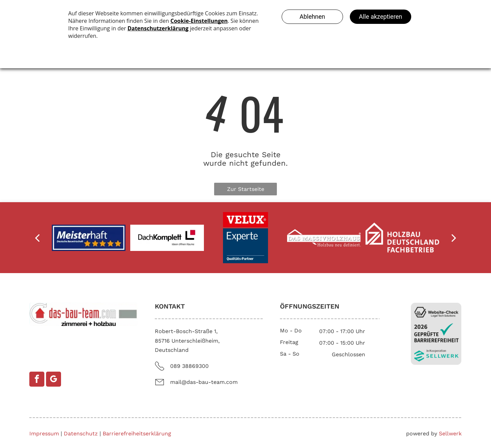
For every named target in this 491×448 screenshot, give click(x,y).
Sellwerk (450, 434)
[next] (454, 238)
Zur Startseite (246, 189)
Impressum (44, 434)
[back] (37, 238)
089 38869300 (189, 366)
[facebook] (37, 379)
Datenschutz (81, 434)
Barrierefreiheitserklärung (137, 434)
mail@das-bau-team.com (204, 382)
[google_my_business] (54, 379)
